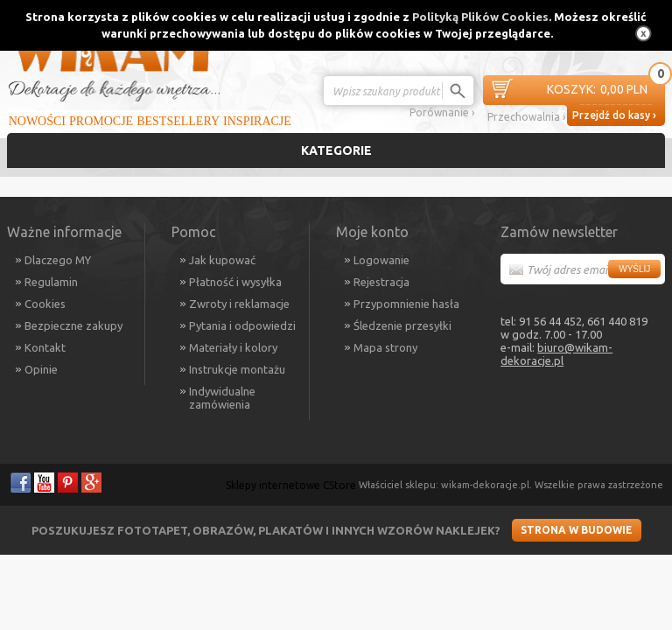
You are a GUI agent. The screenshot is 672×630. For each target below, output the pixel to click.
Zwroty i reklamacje (239, 304)
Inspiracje (257, 121)
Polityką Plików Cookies (480, 17)
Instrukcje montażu (237, 369)
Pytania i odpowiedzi (242, 325)
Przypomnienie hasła (406, 304)
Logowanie (381, 260)
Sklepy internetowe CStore (291, 485)
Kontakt (45, 347)
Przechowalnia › (526, 117)
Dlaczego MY (58, 260)
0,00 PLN (597, 90)
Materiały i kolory (233, 347)
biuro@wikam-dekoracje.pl (556, 354)
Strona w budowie (577, 530)
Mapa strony (385, 347)
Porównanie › (442, 112)
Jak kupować (222, 260)
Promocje (101, 121)
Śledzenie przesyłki (402, 325)
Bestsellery (178, 121)
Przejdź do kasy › (614, 115)
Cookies (45, 304)
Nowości (37, 121)
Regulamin (51, 282)
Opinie (41, 369)
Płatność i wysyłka (235, 282)
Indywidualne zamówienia (222, 398)
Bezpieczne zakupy (73, 325)
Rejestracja (381, 282)
